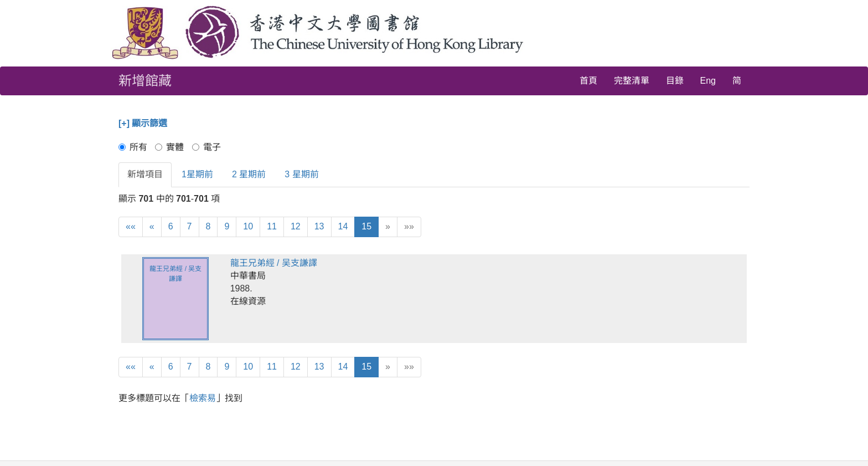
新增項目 (145, 174)
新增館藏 (145, 81)
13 (319, 226)
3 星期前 (301, 174)
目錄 (675, 81)
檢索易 (203, 398)
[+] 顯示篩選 (143, 123)
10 (248, 226)
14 (343, 226)
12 (296, 226)
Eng (708, 81)
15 (366, 226)
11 (272, 226)
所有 (133, 147)
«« (131, 226)
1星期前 (197, 174)
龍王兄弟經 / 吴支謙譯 (274, 263)
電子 (206, 147)
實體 (169, 147)
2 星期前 (249, 174)
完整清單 (632, 81)
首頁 (588, 81)
